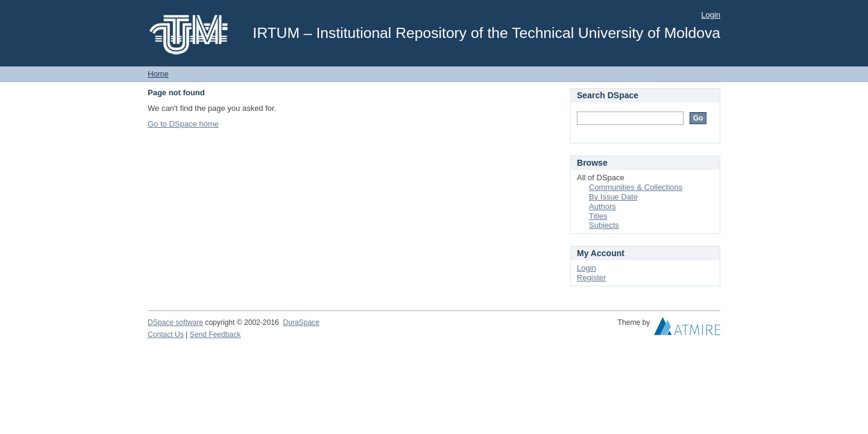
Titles (598, 216)
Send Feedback (215, 335)
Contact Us (166, 335)
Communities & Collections (636, 187)
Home (158, 74)
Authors (602, 206)
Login (711, 15)
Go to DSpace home (183, 124)
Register (591, 278)
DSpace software (175, 322)
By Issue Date (613, 197)
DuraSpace (301, 322)
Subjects (604, 225)
